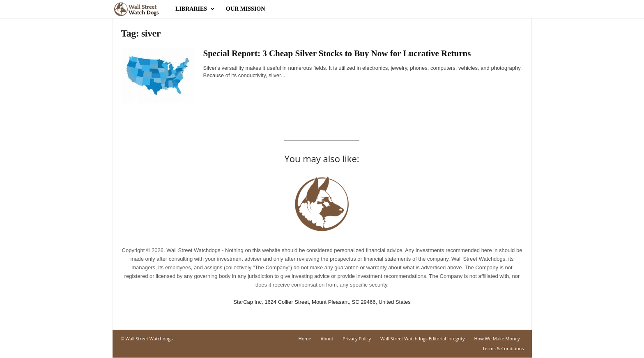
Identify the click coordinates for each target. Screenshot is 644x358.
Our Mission (245, 9)
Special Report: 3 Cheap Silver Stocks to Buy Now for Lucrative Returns (338, 53)
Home (305, 338)
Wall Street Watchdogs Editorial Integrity (423, 338)
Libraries (195, 9)
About (327, 338)
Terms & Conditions (503, 348)
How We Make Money (497, 338)
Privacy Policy (357, 338)
